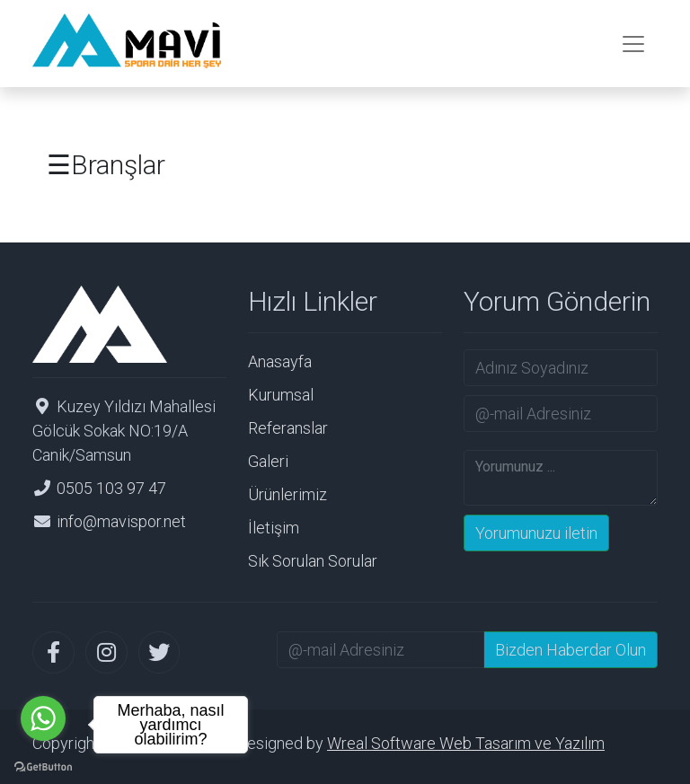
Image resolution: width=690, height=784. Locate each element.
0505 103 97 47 (111, 488)
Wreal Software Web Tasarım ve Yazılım (466, 743)
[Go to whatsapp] (43, 718)
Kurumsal (281, 395)
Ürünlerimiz (287, 494)
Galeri (268, 461)
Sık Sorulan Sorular (313, 561)
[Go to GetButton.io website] (43, 766)
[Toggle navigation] (633, 44)
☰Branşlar (106, 165)
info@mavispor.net (121, 521)
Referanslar (288, 428)
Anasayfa (280, 361)
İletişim (274, 528)
